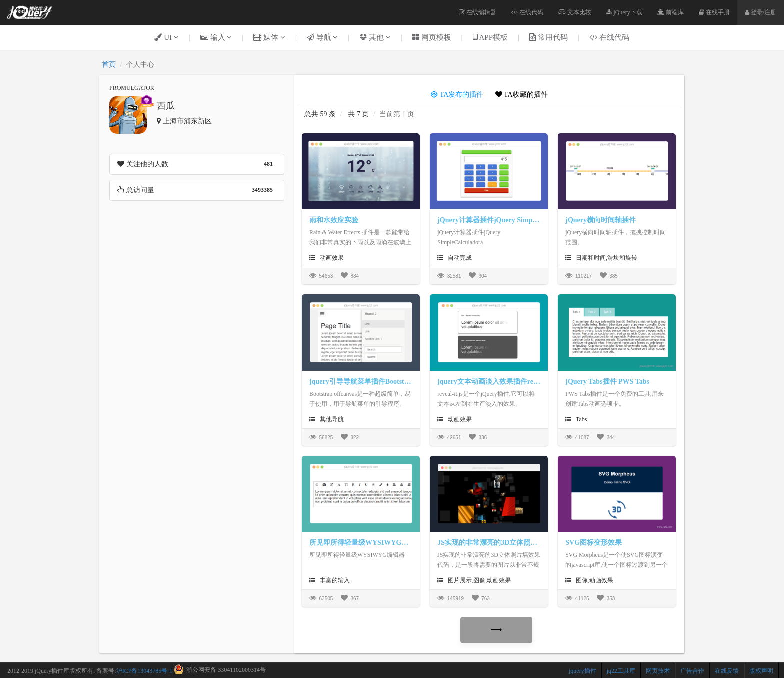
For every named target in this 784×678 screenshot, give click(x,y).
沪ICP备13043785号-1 (145, 671)
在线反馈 (727, 671)
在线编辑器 (478, 12)
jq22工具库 (621, 671)
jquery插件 (583, 671)
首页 (109, 65)
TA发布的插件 (457, 95)
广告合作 (692, 671)
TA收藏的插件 (522, 95)
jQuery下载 (624, 12)
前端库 (671, 12)
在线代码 (527, 12)
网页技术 (658, 671)
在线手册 (714, 12)
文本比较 (575, 12)
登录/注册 (761, 12)
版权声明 (761, 671)
